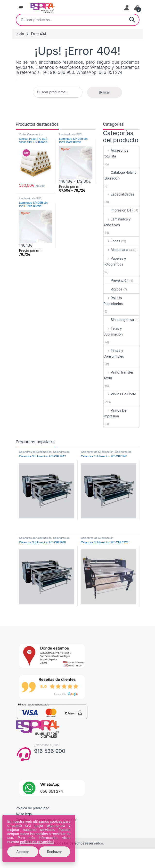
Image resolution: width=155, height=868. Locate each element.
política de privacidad (37, 842)
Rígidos (113, 289)
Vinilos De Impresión (115, 413)
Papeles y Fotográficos (115, 261)
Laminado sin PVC (71, 134)
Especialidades (119, 194)
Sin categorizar (119, 320)
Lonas (112, 241)
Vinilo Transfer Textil (118, 375)
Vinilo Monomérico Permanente (31, 136)
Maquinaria (116, 250)
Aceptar (23, 852)
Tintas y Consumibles (114, 353)
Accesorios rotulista (116, 153)
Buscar (132, 20)
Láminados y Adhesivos (117, 222)
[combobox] (71, 20)
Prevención (116, 280)
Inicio (20, 34)
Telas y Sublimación (113, 331)
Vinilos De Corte (120, 394)
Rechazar (55, 852)
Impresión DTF (119, 210)
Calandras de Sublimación (35, 452)
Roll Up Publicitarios (113, 301)
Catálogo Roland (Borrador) (120, 175)
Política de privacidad (33, 808)
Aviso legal (24, 814)
